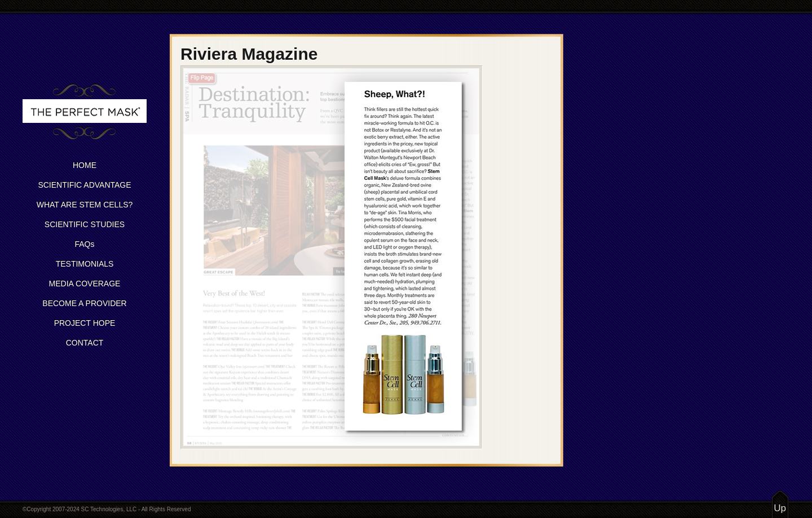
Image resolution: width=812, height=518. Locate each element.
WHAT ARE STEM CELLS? (85, 205)
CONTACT (85, 343)
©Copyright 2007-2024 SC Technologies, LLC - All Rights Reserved (107, 509)
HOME (85, 165)
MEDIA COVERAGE (85, 284)
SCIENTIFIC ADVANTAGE (84, 185)
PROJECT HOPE (85, 323)
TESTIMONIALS (85, 264)
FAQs (84, 244)
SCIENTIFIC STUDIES (85, 224)
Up (780, 508)
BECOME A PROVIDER (84, 303)
